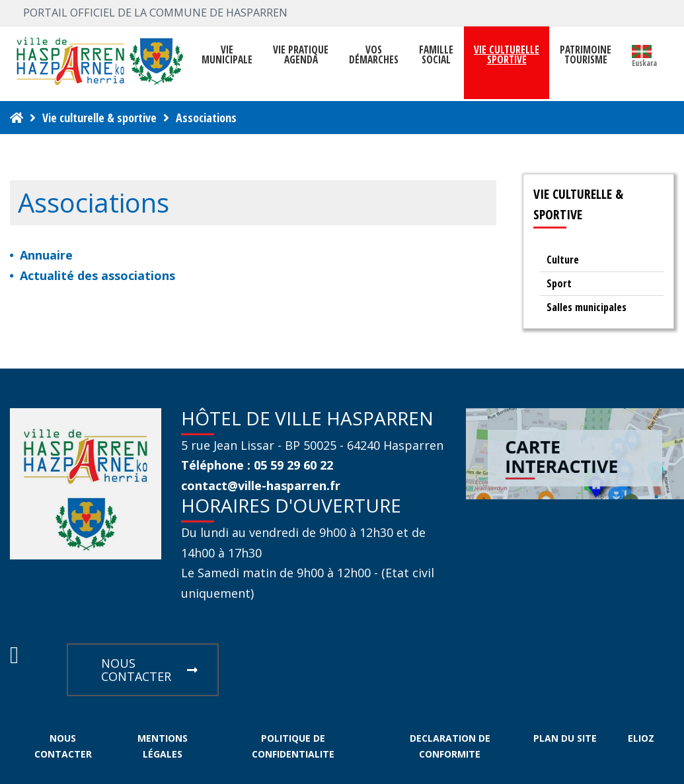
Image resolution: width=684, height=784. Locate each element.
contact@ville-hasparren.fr (261, 485)
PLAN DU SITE (565, 738)
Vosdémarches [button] (374, 55)
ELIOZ (641, 738)
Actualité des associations (97, 275)
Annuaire (46, 255)
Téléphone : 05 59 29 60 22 (257, 465)
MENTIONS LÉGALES (163, 746)
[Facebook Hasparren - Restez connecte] (14, 659)
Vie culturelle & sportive (99, 118)
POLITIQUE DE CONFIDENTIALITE (293, 746)
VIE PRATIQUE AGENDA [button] (301, 55)
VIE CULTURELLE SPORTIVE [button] (507, 55)
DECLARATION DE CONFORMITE (450, 746)
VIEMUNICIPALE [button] (227, 55)
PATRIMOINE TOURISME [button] (586, 55)
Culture (563, 260)
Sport (559, 283)
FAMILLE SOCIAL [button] (436, 55)
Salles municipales (587, 307)
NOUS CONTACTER (149, 670)
